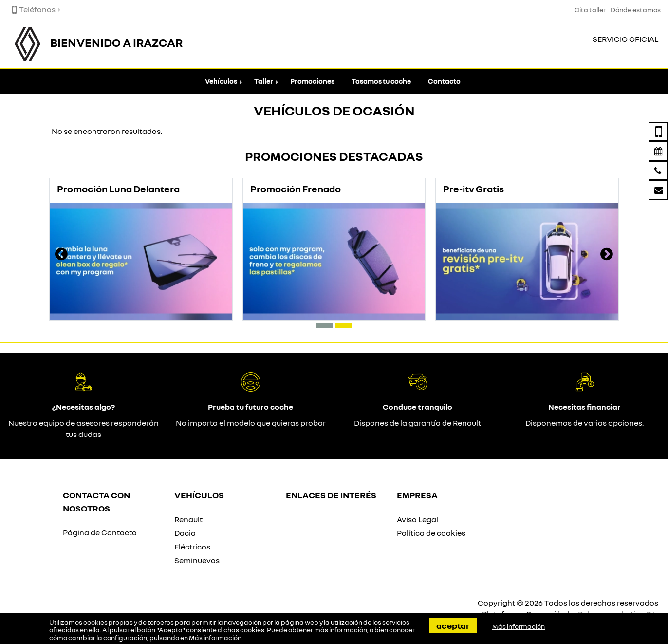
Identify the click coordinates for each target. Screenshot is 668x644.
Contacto (444, 81)
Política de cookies (431, 533)
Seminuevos (197, 560)
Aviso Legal (417, 519)
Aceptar (453, 625)
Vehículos (221, 81)
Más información (215, 638)
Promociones (312, 81)
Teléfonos (34, 9)
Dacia (185, 533)
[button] (325, 325)
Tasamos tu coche (381, 81)
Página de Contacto (100, 532)
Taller (264, 81)
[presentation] (61, 255)
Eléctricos (192, 547)
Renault (188, 519)
